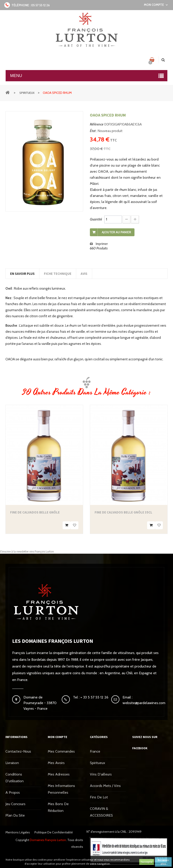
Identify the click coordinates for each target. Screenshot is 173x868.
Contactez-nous (18, 751)
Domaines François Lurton (48, 840)
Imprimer (102, 244)
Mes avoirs (56, 763)
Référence (97, 124)
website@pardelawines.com (144, 703)
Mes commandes (61, 751)
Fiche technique (58, 274)
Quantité (96, 219)
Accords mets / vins (105, 786)
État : (93, 131)
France (95, 751)
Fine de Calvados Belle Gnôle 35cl (123, 512)
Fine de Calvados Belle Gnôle (35, 512)
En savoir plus (163, 862)
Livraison (12, 763)
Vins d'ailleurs (101, 774)
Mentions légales (18, 832)
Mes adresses (59, 774)
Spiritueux (98, 763)
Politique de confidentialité (54, 832)
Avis (84, 274)
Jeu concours (15, 804)
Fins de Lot (99, 797)
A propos (13, 792)
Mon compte (57, 737)
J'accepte (147, 862)
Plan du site (15, 815)
